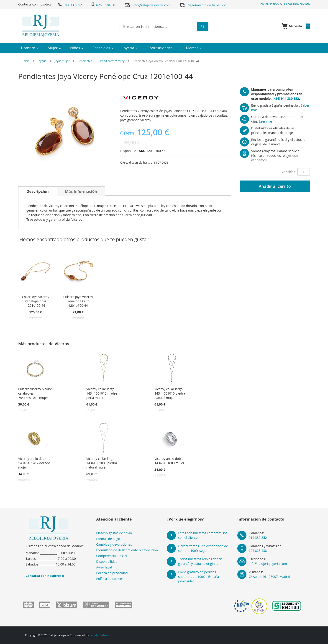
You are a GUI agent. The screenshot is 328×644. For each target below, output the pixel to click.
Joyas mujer (62, 61)
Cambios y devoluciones (114, 544)
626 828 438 (258, 551)
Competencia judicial (112, 556)
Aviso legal (104, 567)
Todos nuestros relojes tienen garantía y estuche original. (200, 561)
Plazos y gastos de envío (114, 533)
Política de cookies (110, 579)
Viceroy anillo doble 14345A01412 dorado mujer (34, 463)
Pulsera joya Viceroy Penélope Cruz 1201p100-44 (78, 301)
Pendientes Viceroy (112, 61)
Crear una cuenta (297, 4)
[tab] (38, 191)
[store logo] (41, 26)
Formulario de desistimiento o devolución (127, 550)
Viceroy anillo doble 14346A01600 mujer (169, 461)
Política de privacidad (112, 573)
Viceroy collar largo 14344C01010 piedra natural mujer (170, 393)
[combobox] (164, 26)
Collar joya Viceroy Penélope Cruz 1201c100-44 (35, 301)
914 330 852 (70, 5)
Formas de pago (108, 539)
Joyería (42, 61)
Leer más (266, 121)
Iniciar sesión (269, 4)
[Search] (203, 26)
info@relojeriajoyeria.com (147, 5)
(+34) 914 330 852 (286, 98)
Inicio (26, 61)
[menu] (164, 48)
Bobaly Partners (100, 635)
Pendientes (85, 61)
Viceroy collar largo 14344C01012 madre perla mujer (102, 393)
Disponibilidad (107, 562)
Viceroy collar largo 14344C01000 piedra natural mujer (102, 463)
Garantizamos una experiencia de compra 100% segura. (203, 548)
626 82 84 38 (103, 5)
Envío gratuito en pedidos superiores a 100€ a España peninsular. (199, 577)
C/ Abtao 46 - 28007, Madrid (269, 577)
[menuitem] (29, 48)
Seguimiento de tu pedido (203, 5)
